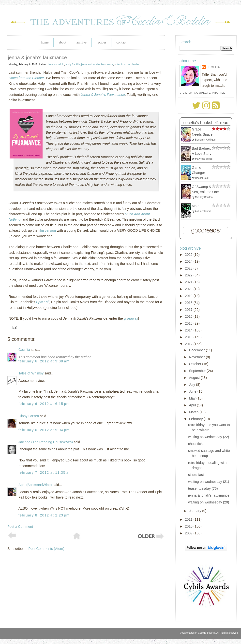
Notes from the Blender (26, 78)
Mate (196, 206)
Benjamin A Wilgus (205, 140)
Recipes (102, 42)
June (193, 391)
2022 (189, 275)
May (193, 398)
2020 (189, 289)
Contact (121, 42)
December (197, 350)
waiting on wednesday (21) (209, 482)
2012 (189, 344)
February (196, 419)
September (198, 371)
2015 (189, 323)
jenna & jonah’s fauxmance (37, 57)
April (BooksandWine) (35, 485)
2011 (189, 519)
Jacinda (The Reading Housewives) (46, 442)
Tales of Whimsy (31, 373)
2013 (189, 337)
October (196, 364)
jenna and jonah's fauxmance (97, 64)
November (197, 357)
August (195, 378)
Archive (81, 42)
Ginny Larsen (29, 416)
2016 (189, 316)
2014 (189, 330)
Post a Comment (20, 527)
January (196, 511)
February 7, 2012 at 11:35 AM (45, 472)
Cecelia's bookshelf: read (206, 123)
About (62, 42)
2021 (189, 282)
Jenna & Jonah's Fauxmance (103, 95)
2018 (189, 303)
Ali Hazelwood (203, 211)
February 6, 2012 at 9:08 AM (44, 361)
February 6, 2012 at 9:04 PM (44, 430)
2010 (189, 526)
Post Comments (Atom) (46, 549)
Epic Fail (43, 302)
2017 (189, 310)
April (193, 405)
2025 (189, 255)
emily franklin (73, 64)
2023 (189, 268)
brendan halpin (56, 64)
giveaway (131, 318)
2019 (189, 296)
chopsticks (196, 444)
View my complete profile (202, 93)
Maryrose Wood (204, 159)
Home (45, 42)
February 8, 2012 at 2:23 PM (44, 515)
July (192, 385)
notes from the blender (127, 64)
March (194, 412)
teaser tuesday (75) (203, 488)
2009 (189, 533)
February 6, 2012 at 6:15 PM (44, 404)
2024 (189, 261)
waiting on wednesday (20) (209, 502)
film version (47, 230)
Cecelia (24, 350)
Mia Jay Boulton (204, 197)
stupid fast (196, 475)
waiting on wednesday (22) (209, 437)
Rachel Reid (202, 178)
